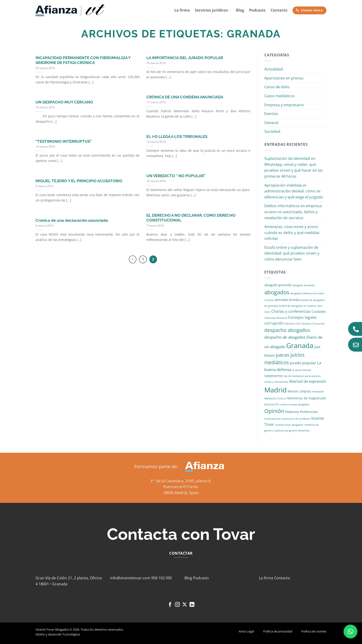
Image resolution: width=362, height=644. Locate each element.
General (271, 123)
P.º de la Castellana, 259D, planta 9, (181, 481)
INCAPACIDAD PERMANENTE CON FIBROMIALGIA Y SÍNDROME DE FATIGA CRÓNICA (83, 60)
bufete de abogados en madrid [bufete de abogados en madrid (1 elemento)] (297, 306)
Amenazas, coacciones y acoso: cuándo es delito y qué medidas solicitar (292, 232)
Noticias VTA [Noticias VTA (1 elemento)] (272, 404)
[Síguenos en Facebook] (170, 605)
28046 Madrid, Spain (181, 493)
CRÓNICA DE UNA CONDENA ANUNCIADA (185, 97)
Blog (240, 10)
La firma (182, 10)
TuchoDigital (71, 634)
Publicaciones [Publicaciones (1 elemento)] (273, 419)
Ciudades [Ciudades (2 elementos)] (319, 311)
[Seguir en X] (185, 605)
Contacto (279, 10)
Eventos (271, 114)
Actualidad (274, 69)
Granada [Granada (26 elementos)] (300, 346)
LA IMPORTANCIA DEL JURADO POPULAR (185, 58)
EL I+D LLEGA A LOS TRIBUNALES (177, 137)
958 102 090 (161, 578)
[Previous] (133, 259)
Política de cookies (314, 631)
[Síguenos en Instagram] (177, 605)
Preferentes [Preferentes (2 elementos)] (309, 412)
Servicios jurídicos (213, 10)
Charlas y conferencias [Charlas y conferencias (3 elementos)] (291, 311)
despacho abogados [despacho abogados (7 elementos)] (287, 330)
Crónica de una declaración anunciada (72, 220)
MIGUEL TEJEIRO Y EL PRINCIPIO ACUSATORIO (79, 181)
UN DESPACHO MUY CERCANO (64, 102)
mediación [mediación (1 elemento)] (318, 392)
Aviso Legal (246, 631)
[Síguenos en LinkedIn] (192, 605)
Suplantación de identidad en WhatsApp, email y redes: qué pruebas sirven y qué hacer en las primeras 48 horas (294, 167)
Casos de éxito (277, 87)
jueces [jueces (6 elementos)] (283, 355)
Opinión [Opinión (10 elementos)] (274, 411)
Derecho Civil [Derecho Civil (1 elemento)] (293, 324)
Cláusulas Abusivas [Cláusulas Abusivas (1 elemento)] (276, 318)
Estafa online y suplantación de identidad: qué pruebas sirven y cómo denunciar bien (292, 253)
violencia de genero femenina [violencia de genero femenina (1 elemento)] (292, 431)
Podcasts (257, 10)
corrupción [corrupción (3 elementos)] (274, 323)
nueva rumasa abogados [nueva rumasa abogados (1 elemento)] (295, 404)
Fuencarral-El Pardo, (181, 487)
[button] (350, 632)
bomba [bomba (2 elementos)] (294, 300)
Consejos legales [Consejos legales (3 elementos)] (302, 317)
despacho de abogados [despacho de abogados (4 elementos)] (285, 337)
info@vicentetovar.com (130, 578)
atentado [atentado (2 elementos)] (281, 300)
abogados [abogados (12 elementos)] (277, 292)
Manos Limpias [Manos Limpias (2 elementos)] (299, 391)
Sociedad (272, 131)
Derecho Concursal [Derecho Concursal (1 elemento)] (313, 324)
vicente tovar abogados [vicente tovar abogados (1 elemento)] (289, 425)
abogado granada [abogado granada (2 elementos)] (278, 285)
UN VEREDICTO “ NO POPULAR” (176, 176)
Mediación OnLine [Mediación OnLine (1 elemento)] (275, 398)
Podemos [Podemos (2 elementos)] (292, 412)
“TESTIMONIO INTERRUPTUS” (64, 141)
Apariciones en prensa (284, 78)
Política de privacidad (278, 631)
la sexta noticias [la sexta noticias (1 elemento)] (302, 370)
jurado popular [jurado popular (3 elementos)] (303, 363)
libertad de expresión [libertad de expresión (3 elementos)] (308, 381)
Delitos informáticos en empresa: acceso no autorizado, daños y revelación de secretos (293, 212)
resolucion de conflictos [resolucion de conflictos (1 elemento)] (296, 419)
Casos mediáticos (280, 96)
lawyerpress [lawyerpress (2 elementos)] (274, 376)
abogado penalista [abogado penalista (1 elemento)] (304, 285)
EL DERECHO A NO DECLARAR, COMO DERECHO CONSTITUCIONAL (191, 218)
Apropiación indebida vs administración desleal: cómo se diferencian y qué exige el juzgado (294, 191)
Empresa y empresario (284, 105)
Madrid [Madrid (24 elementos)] (276, 390)
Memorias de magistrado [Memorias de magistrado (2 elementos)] (307, 398)
